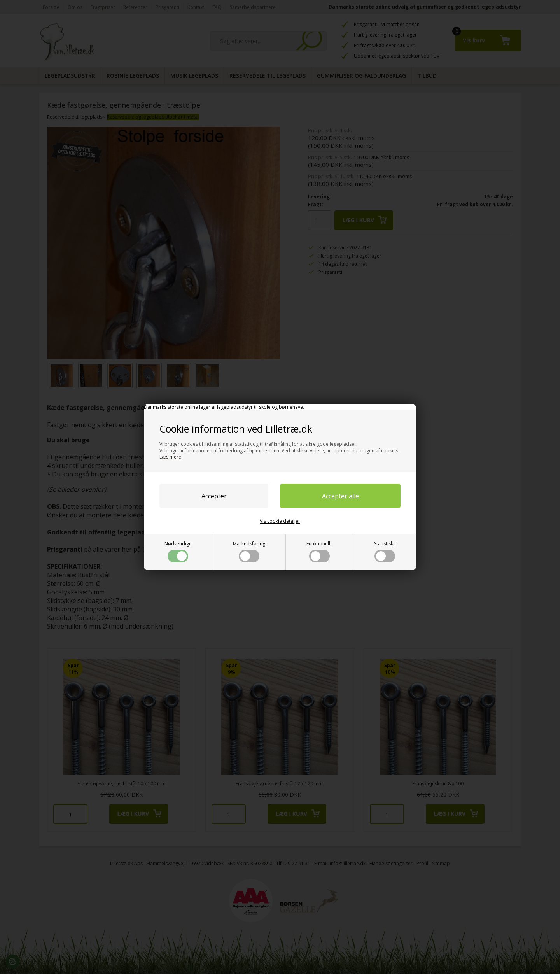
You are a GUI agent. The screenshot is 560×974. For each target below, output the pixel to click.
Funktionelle (320, 551)
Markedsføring (249, 551)
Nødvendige (178, 551)
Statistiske (385, 551)
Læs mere (170, 457)
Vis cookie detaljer (280, 521)
